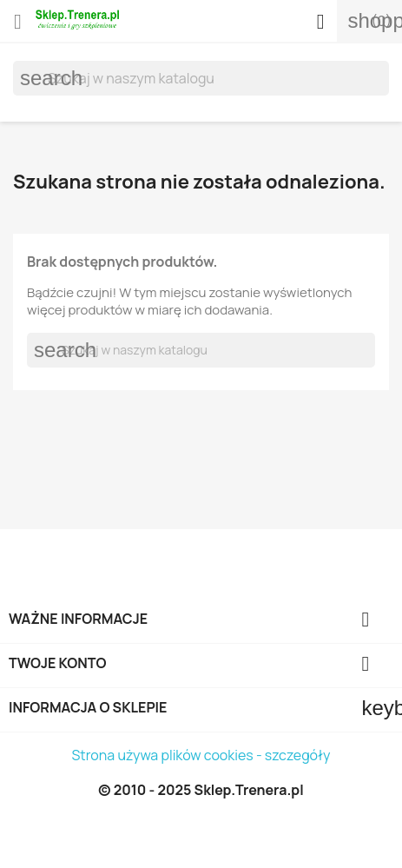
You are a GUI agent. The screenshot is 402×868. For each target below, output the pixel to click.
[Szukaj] (201, 78)
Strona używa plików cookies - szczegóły (201, 755)
